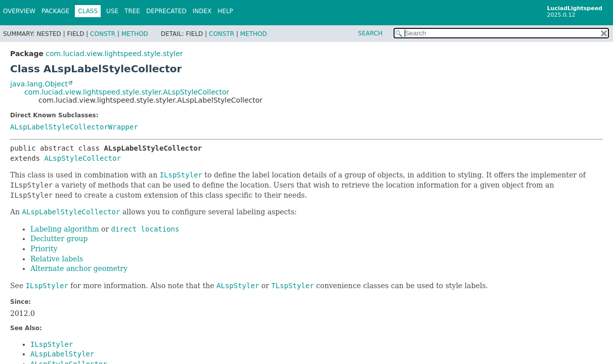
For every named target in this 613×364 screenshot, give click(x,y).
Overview (19, 11)
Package (55, 11)
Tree (132, 11)
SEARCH (370, 33)
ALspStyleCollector (82, 158)
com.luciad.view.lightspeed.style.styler (114, 54)
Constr (103, 34)
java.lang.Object (39, 84)
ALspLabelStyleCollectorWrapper (74, 127)
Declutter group (59, 239)
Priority (44, 249)
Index (202, 11)
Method (135, 34)
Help (225, 11)
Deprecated (166, 11)
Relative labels (57, 259)
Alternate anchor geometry (79, 268)
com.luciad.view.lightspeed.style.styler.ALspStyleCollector (127, 92)
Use (112, 11)
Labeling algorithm (65, 229)
